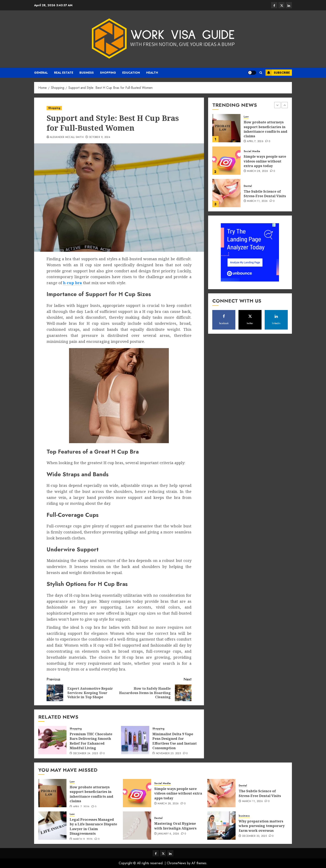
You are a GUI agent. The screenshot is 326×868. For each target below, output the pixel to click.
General (41, 73)
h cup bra (72, 283)
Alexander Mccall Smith (67, 137)
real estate (64, 73)
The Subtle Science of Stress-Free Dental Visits (265, 194)
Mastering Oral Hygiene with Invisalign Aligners (175, 826)
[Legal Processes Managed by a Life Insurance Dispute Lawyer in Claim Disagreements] (52, 826)
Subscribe (278, 73)
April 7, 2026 (255, 141)
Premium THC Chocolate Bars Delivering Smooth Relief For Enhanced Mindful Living (91, 741)
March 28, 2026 (257, 171)
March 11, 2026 (257, 201)
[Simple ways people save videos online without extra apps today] (226, 161)
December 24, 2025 (86, 754)
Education (131, 73)
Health (152, 73)
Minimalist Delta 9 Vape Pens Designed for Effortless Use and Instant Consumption (175, 741)
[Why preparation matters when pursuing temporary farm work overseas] (221, 826)
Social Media (252, 151)
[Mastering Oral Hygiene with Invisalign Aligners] (137, 826)
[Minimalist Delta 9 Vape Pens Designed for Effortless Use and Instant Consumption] (135, 740)
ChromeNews (176, 863)
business (87, 73)
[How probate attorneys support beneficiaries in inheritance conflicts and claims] (226, 128)
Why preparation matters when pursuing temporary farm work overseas (262, 826)
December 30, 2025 (254, 836)
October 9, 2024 (100, 137)
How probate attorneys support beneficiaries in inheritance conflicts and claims (265, 129)
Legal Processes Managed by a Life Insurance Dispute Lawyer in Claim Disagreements (93, 826)
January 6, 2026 (168, 834)
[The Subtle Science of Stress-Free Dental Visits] (226, 193)
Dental (248, 186)
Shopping (108, 73)
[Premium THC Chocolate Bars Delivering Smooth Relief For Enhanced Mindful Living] (52, 740)
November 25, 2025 (168, 754)
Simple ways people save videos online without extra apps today (265, 161)
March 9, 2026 (83, 839)
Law (246, 117)
